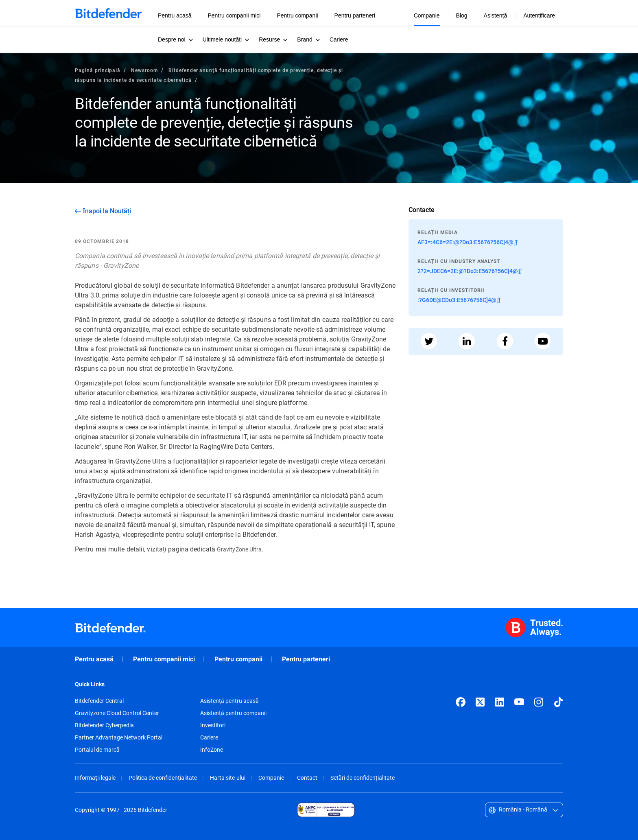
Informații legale (95, 778)
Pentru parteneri (306, 659)
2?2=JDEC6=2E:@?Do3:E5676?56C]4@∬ (470, 271)
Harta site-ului (228, 778)
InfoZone (212, 750)
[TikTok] (558, 702)
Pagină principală (98, 70)
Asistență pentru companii (233, 713)
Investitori (213, 725)
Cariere (209, 737)
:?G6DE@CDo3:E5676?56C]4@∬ (459, 300)
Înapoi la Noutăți (107, 211)
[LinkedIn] (500, 702)
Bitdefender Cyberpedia (104, 725)
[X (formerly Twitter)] (480, 702)
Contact (307, 778)
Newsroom (144, 70)
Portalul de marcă (97, 750)
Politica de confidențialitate (163, 778)
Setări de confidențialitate (363, 778)
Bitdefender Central (99, 701)
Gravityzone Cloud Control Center (117, 713)
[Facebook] (461, 702)
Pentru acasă (94, 659)
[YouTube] (519, 702)
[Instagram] (539, 702)
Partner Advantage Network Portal (119, 737)
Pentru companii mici (164, 659)
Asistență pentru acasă (229, 701)
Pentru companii (238, 659)
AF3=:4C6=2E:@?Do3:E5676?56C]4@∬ (468, 242)
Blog (462, 15)
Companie (271, 778)
